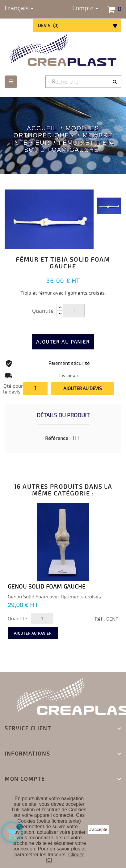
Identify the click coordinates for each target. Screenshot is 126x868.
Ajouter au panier (63, 342)
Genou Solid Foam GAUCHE (46, 587)
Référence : (58, 438)
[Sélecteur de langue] (19, 8)
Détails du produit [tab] (63, 415)
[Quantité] (74, 311)
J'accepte (98, 829)
